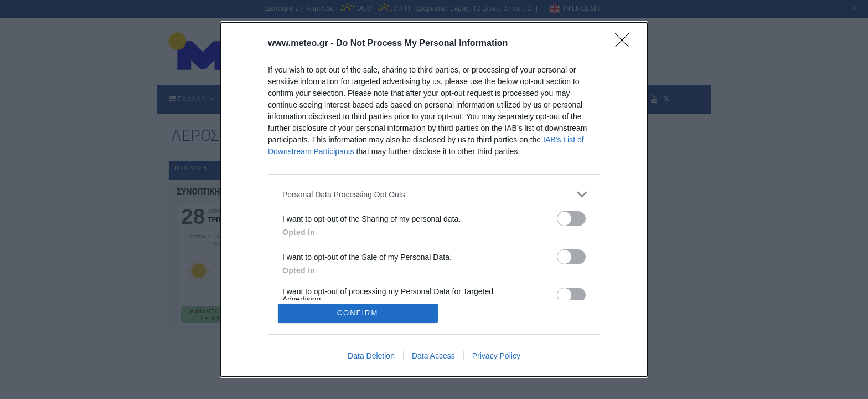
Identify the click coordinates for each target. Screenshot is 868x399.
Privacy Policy (496, 356)
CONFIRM (358, 313)
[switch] (571, 219)
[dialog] (434, 199)
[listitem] (434, 194)
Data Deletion (371, 356)
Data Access (433, 356)
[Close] (626, 44)
